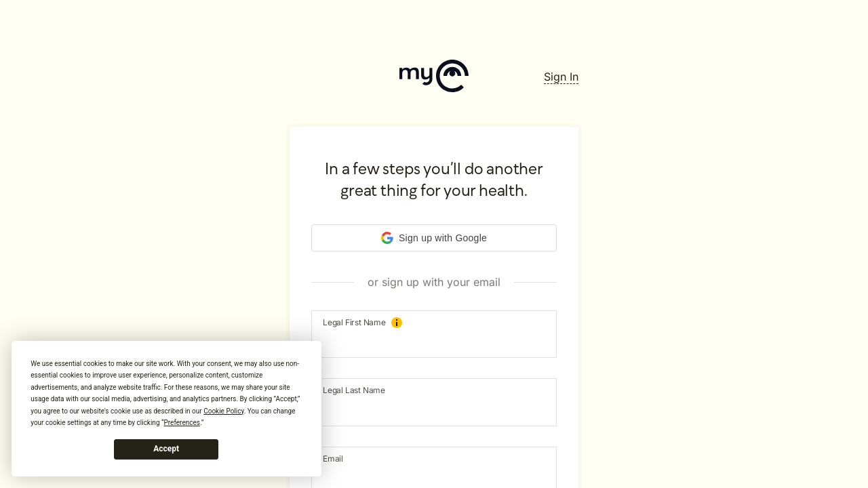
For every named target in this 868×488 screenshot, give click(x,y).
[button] (434, 238)
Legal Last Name (354, 390)
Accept (166, 449)
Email (333, 459)
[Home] (434, 77)
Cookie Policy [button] (223, 411)
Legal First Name (362, 323)
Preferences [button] (182, 423)
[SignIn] (561, 77)
